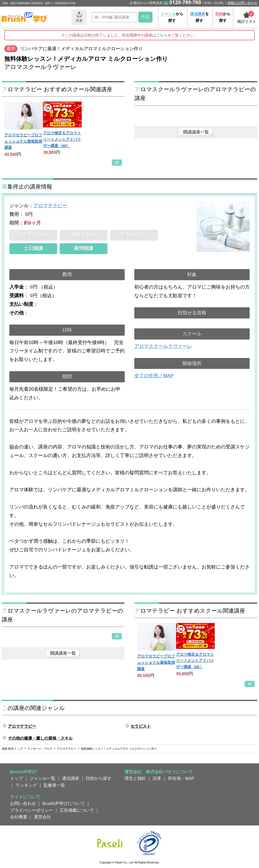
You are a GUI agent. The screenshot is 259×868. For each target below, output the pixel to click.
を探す (199, 17)
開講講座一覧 (196, 132)
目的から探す (99, 778)
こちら (162, 35)
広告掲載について (77, 810)
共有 (79, 17)
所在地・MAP (181, 778)
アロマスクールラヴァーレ (163, 346)
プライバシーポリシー (32, 810)
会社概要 (19, 817)
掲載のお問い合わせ (242, 3)
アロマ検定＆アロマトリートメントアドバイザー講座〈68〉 (62, 139)
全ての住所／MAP (154, 376)
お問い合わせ (23, 803)
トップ (17, 778)
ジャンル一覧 (42, 778)
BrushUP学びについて (64, 803)
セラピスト (141, 726)
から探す (172, 17)
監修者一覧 (54, 785)
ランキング (26, 785)
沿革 (157, 778)
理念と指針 (135, 778)
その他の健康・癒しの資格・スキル (40, 738)
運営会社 (42, 817)
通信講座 (71, 778)
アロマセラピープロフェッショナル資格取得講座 (23, 141)
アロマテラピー (50, 206)
